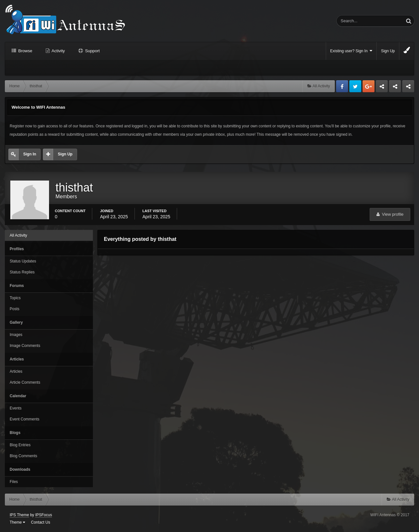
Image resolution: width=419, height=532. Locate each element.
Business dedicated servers (382, 88)
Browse (25, 51)
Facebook (342, 86)
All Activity (18, 235)
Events (16, 408)
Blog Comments (23, 456)
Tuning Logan (395, 88)
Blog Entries (20, 445)
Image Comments (25, 346)
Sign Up (388, 51)
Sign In (30, 154)
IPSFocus (44, 515)
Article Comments (25, 382)
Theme (17, 522)
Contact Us (40, 522)
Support (92, 51)
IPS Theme (19, 515)
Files (14, 482)
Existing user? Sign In (351, 51)
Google (369, 86)
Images (16, 335)
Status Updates (23, 261)
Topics (15, 298)
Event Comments (25, 419)
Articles (16, 371)
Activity (58, 51)
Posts (15, 309)
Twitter (355, 86)
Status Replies (22, 272)
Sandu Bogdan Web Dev (408, 88)
